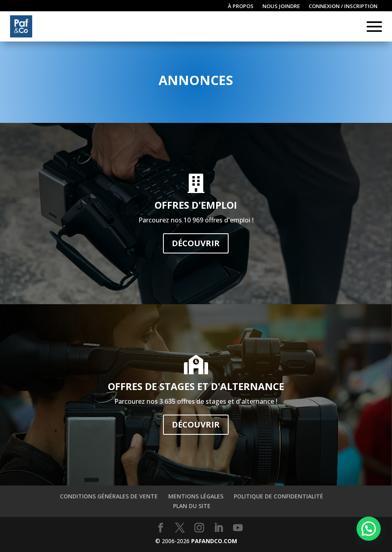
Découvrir (196, 243)
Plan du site (192, 506)
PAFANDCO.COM (214, 541)
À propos (241, 6)
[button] (369, 529)
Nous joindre (281, 6)
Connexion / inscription (343, 6)
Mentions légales (196, 496)
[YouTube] (238, 528)
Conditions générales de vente (109, 496)
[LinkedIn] (219, 528)
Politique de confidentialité (279, 496)
